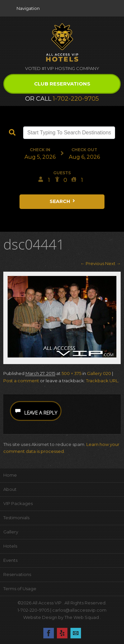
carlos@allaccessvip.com (79, 610)
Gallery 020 (99, 373)
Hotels (10, 546)
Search (63, 201)
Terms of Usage (20, 589)
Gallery (11, 532)
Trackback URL (102, 381)
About (10, 489)
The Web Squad (82, 617)
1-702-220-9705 (76, 99)
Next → (113, 263)
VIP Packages (18, 503)
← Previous (92, 263)
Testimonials (16, 518)
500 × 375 (71, 373)
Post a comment (21, 381)
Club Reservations (62, 84)
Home (10, 475)
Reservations (17, 574)
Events (10, 560)
